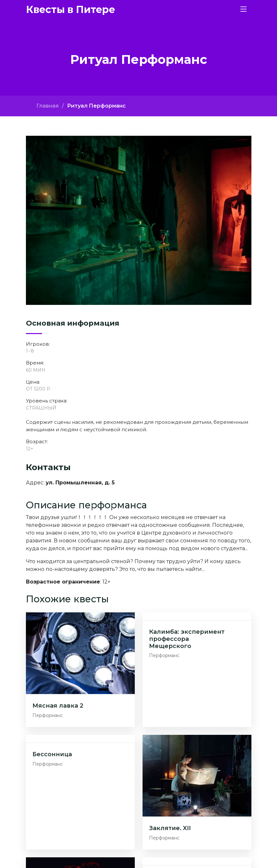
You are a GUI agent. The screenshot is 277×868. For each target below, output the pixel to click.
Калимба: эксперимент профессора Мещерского (187, 639)
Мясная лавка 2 (58, 706)
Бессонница (52, 754)
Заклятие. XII (170, 828)
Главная (47, 106)
